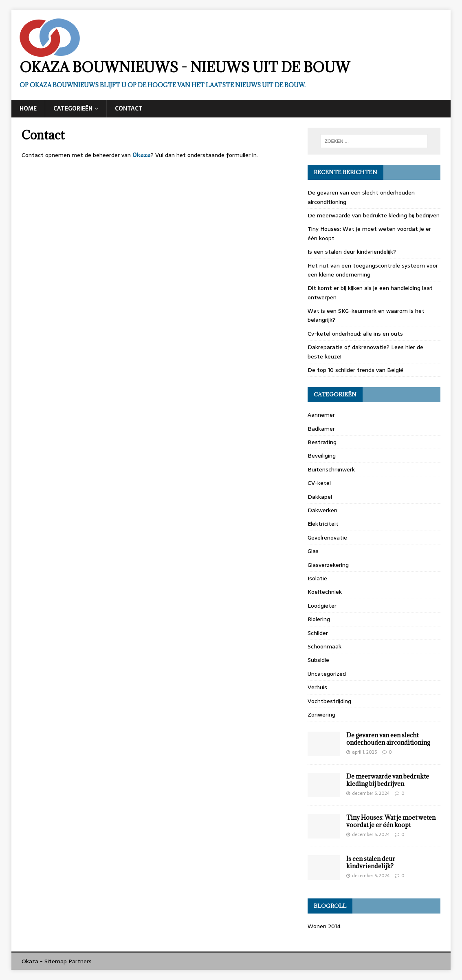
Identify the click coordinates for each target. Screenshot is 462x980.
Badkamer (321, 429)
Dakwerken (322, 510)
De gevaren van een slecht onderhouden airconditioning (388, 739)
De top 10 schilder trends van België (355, 370)
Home (28, 108)
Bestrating (322, 442)
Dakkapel (320, 497)
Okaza (142, 155)
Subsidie (318, 660)
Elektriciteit (323, 524)
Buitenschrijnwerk (331, 469)
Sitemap (56, 961)
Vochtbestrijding (329, 701)
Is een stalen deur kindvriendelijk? (352, 252)
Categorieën (73, 108)
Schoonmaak (324, 646)
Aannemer (321, 415)
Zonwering (321, 715)
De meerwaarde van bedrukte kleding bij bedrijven (374, 215)
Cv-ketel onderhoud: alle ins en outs (355, 334)
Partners (80, 961)
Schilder (318, 633)
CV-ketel (319, 483)
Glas (313, 551)
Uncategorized (327, 674)
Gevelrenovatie (327, 538)
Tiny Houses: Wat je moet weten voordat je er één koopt (391, 821)
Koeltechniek (325, 592)
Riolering (319, 619)
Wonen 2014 (324, 926)
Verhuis (317, 687)
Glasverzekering (328, 565)
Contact (129, 108)
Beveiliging (322, 456)
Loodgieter (322, 606)
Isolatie (317, 578)
